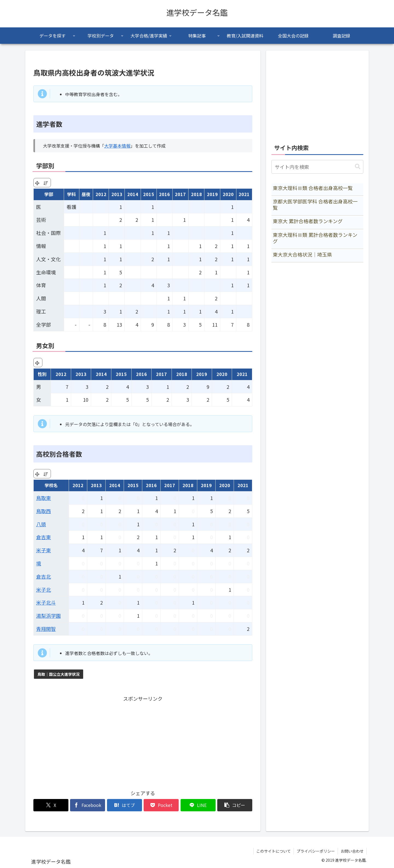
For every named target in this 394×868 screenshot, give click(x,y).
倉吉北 (44, 576)
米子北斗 (46, 602)
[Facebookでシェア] (88, 805)
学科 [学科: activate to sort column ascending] (71, 194)
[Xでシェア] (51, 805)
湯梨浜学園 (48, 616)
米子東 (44, 550)
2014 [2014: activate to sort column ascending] (133, 194)
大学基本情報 (117, 146)
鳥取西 (44, 511)
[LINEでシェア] (198, 805)
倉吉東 (44, 537)
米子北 (44, 590)
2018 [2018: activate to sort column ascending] (196, 194)
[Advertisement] (143, 741)
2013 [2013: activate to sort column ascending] (117, 194)
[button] (235, 805)
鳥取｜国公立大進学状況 (59, 674)
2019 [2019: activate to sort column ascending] (212, 194)
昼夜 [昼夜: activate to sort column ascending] (86, 194)
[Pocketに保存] (161, 805)
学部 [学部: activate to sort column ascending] (49, 194)
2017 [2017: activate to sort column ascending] (180, 194)
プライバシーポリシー (316, 851)
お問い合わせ (352, 851)
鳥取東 (44, 498)
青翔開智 (46, 629)
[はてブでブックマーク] (124, 805)
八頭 (41, 524)
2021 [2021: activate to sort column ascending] (244, 194)
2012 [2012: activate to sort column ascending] (101, 194)
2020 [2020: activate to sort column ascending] (228, 194)
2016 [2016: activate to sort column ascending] (164, 194)
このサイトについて (274, 851)
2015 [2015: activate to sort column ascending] (149, 194)
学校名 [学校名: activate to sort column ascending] (51, 485)
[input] (317, 167)
